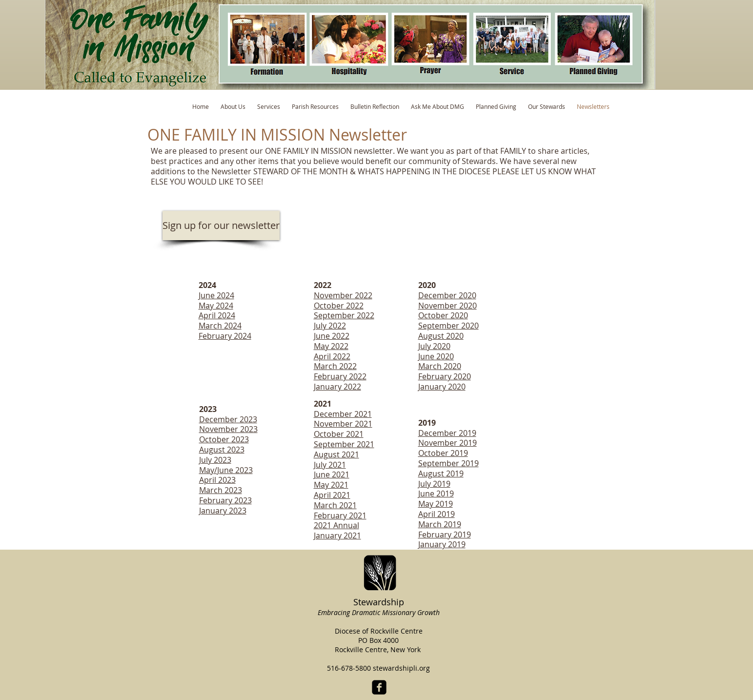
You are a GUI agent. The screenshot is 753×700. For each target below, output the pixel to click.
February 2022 (340, 376)
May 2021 (331, 485)
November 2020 (448, 306)
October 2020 (443, 315)
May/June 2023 (226, 470)
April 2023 (217, 480)
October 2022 (339, 306)
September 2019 (448, 463)
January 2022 (337, 387)
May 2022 (331, 346)
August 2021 (336, 454)
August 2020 (441, 336)
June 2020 (436, 356)
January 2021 (337, 535)
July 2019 (434, 484)
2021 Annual (336, 525)
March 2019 (440, 524)
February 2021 (340, 515)
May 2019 (436, 504)
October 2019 (443, 453)
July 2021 (330, 465)
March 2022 (335, 366)
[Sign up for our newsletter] (221, 226)
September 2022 (344, 315)
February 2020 (445, 376)
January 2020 (442, 387)
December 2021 (343, 414)
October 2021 (339, 434)
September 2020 (448, 326)
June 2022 (332, 336)
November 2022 (343, 295)
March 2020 (440, 366)
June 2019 (436, 494)
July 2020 (434, 346)
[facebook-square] (379, 687)
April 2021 (332, 495)
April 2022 (332, 356)
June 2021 (332, 474)
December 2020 (447, 295)
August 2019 (441, 474)
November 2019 (448, 443)
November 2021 (343, 424)
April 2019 (437, 514)
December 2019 (447, 433)
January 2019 (442, 544)
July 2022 (330, 326)
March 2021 (335, 505)
